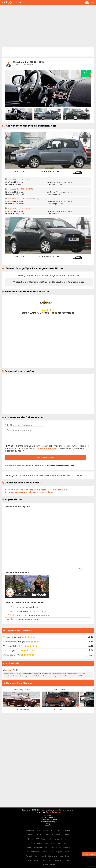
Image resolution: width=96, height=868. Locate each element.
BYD (52, 830)
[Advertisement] (48, 26)
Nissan (44, 852)
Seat (61, 856)
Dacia (58, 835)
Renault (29, 856)
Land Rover (37, 847)
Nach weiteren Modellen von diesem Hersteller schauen (37, 490)
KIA (59, 843)
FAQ (48, 824)
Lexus (46, 847)
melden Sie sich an (15, 466)
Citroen (38, 835)
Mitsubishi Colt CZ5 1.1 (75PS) (20, 179)
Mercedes (67, 847)
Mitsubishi (35, 852)
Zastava (45, 864)
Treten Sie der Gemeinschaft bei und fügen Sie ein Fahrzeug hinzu (49, 282)
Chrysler (30, 835)
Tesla (43, 860)
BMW (45, 830)
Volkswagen (59, 860)
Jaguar (40, 843)
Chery (58, 830)
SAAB (44, 856)
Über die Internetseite (48, 817)
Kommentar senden (45, 457)
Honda (56, 839)
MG (52, 847)
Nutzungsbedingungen (45, 448)
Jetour (53, 843)
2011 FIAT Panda (61, 690)
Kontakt (48, 826)
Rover (37, 856)
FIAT (37, 839)
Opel (51, 852)
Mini (27, 852)
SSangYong (53, 856)
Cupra (46, 835)
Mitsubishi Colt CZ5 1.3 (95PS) (20, 189)
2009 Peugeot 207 (22, 690)
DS (52, 835)
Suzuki (36, 860)
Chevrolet (66, 830)
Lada (65, 843)
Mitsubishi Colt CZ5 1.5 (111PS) (20, 208)
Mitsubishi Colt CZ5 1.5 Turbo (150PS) (23, 199)
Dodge (31, 839)
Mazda (59, 847)
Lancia (28, 847)
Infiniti (32, 843)
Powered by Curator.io (81, 568)
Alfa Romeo (30, 830)
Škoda (52, 864)
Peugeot (58, 852)
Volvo (69, 860)
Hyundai (65, 839)
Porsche (67, 852)
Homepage (48, 815)
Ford (43, 839)
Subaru (28, 860)
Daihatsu (66, 835)
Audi (39, 830)
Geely (49, 839)
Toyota (50, 860)
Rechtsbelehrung (48, 822)
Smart (68, 856)
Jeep (46, 843)
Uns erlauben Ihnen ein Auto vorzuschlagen (31, 492)
